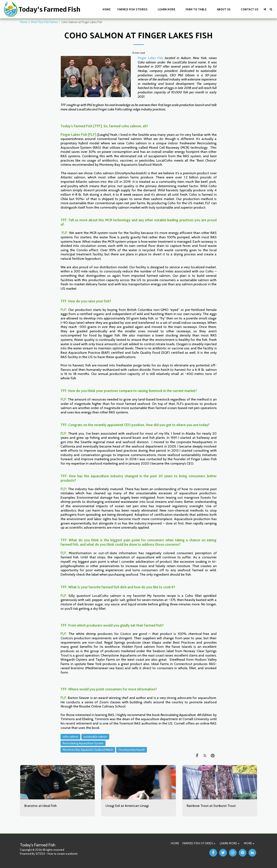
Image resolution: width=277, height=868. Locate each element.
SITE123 (40, 854)
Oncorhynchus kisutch (132, 750)
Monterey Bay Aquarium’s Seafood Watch (88, 750)
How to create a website (63, 854)
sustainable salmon (95, 737)
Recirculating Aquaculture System (83, 743)
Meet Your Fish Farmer (44, 22)
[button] (134, 9)
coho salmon (70, 737)
